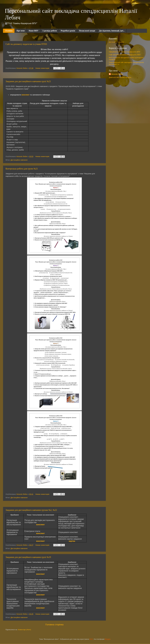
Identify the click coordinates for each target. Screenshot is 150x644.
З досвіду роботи (50, 31)
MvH (91, 639)
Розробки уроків (68, 31)
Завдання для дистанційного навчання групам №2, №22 (31, 510)
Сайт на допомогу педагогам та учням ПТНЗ (26, 44)
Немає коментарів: (43, 68)
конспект (25, 95)
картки (72, 541)
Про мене (21, 31)
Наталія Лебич (117, 74)
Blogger (108, 639)
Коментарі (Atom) (24, 630)
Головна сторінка (54, 625)
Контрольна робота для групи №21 (22, 169)
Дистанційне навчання (19, 160)
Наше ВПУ (34, 31)
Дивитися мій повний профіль (120, 77)
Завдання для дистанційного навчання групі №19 (28, 557)
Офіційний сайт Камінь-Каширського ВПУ (125, 52)
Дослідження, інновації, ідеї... (112, 31)
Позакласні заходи (87, 31)
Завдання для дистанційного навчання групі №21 (28, 81)
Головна (9, 31)
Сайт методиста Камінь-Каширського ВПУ (125, 55)
